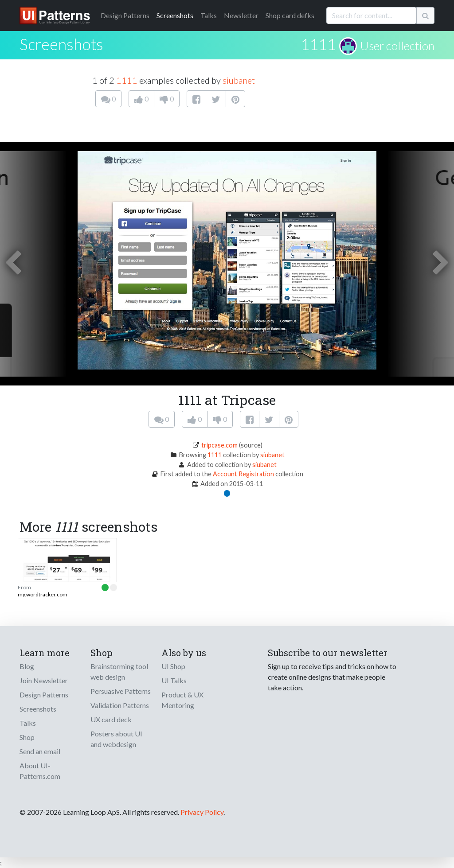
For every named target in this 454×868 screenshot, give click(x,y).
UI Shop (173, 666)
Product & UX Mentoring (182, 700)
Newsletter (241, 15)
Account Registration (243, 474)
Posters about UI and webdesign (116, 739)
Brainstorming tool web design (119, 671)
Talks (209, 15)
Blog (27, 666)
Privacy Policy (202, 812)
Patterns (125, 15)
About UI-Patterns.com (40, 771)
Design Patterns (44, 695)
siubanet (239, 80)
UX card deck (111, 719)
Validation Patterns (120, 705)
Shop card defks (290, 15)
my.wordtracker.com (43, 594)
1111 (318, 44)
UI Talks (174, 680)
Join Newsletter (44, 680)
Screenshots (175, 15)
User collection (397, 46)
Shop (27, 737)
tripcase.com (219, 445)
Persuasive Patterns (121, 691)
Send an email (40, 751)
